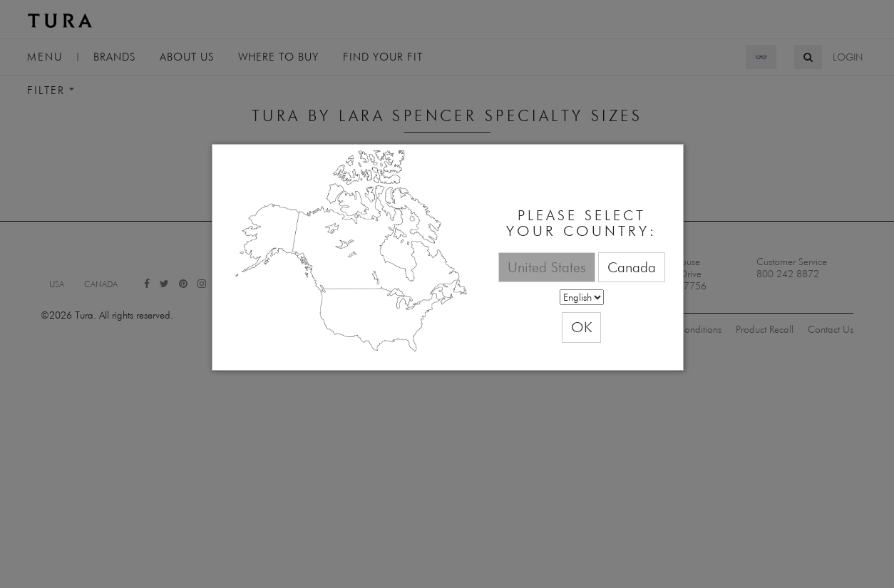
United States (547, 267)
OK (581, 327)
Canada (632, 267)
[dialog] (448, 258)
